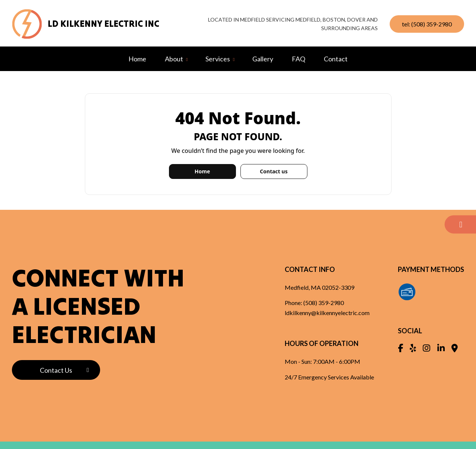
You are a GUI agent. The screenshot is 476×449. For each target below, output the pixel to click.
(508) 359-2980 (324, 303)
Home (137, 59)
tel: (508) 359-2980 (427, 24)
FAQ (298, 59)
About (174, 59)
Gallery (263, 59)
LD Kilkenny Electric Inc (103, 24)
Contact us (274, 171)
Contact (336, 59)
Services (218, 59)
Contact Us (56, 370)
